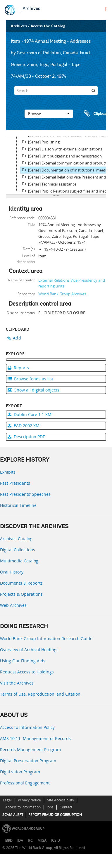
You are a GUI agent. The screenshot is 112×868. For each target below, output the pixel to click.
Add (17, 338)
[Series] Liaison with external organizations (61, 149)
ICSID (56, 840)
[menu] (106, 9)
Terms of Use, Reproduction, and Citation (40, 694)
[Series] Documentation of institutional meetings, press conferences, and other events (66, 170)
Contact (66, 807)
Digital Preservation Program (28, 761)
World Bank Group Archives (62, 294)
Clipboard (94, 114)
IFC (30, 840)
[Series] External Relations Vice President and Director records (66, 177)
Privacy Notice (29, 800)
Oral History (12, 572)
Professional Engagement (25, 783)
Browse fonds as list (30, 379)
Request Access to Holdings (27, 672)
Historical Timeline (18, 505)
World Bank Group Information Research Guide (46, 639)
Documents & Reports (21, 583)
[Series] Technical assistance (48, 184)
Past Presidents (15, 483)
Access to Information (23, 807)
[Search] (56, 91)
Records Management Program (30, 750)
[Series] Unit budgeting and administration (61, 156)
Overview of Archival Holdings (29, 650)
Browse (49, 114)
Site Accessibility (61, 800)
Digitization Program (20, 772)
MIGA (42, 840)
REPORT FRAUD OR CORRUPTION (55, 815)
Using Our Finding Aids (23, 661)
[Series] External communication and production (66, 163)
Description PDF (26, 437)
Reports (18, 368)
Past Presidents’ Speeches (25, 494)
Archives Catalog (16, 539)
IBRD (9, 840)
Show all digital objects (33, 390)
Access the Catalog (48, 26)
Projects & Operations (21, 594)
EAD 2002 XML (25, 426)
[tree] (56, 165)
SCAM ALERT (13, 815)
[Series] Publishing (40, 142)
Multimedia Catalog (19, 561)
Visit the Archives (17, 683)
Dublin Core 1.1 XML (31, 414)
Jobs (50, 807)
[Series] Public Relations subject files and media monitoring (66, 191)
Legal (7, 800)
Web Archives (13, 605)
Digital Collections (18, 550)
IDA (20, 840)
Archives (31, 9)
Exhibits (8, 472)
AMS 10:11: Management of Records (35, 738)
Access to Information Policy (27, 727)
